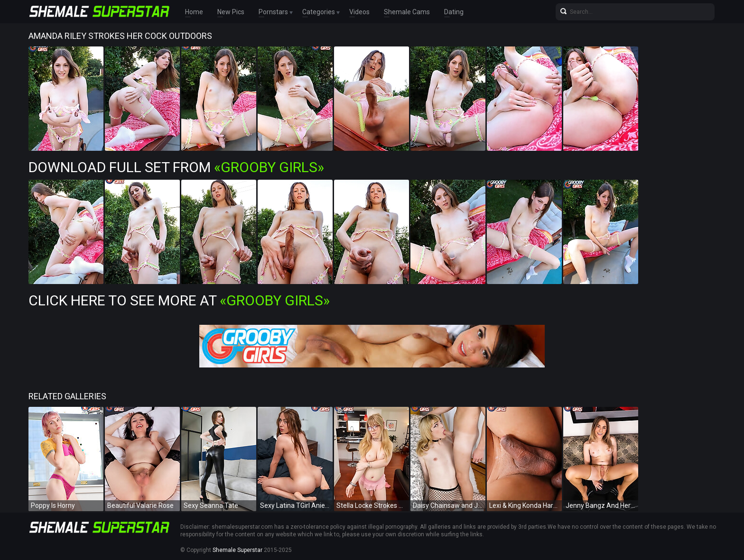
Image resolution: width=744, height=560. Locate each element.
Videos (359, 12)
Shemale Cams (407, 12)
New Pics (231, 12)
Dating (454, 12)
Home (194, 12)
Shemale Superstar (237, 550)
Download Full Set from (176, 167)
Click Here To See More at (179, 300)
